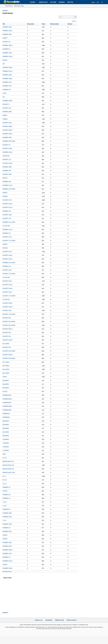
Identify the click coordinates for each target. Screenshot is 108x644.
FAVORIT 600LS (8, 130)
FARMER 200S (7, 513)
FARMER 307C (7, 86)
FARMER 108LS (7, 79)
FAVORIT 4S (6, 145)
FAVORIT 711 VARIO (9, 241)
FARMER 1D (6, 498)
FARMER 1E (6, 487)
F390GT (5, 193)
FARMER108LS (7, 406)
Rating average (55, 24)
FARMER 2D (6, 495)
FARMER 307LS (7, 71)
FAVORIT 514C (7, 292)
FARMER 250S (7, 546)
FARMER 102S (7, 524)
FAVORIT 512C (7, 270)
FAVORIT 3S (6, 42)
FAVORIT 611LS (8, 207)
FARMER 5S (6, 49)
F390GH (5, 196)
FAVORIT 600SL (8, 126)
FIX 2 (4, 476)
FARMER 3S (6, 528)
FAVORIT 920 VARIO (9, 325)
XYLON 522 (6, 277)
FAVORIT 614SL (8, 285)
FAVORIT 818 (7, 333)
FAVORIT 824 (7, 347)
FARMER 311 (7, 233)
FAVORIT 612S (7, 252)
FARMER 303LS (7, 550)
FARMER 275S (7, 82)
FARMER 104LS (7, 561)
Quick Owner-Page (19, 6)
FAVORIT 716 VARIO (9, 314)
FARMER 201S (7, 532)
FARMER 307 (7, 90)
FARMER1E (6, 417)
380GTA (5, 178)
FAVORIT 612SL (8, 255)
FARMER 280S (7, 112)
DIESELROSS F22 (8, 469)
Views (43, 24)
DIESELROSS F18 (8, 465)
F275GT (5, 392)
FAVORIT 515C (7, 311)
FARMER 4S (6, 557)
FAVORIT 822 (7, 336)
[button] (37, 2)
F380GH (5, 119)
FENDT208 (6, 156)
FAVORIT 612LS (8, 259)
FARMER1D (6, 414)
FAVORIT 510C (7, 215)
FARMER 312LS (7, 230)
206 (4, 64)
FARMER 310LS (7, 152)
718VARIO (6, 439)
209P (4, 454)
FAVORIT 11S (7, 160)
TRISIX (5, 377)
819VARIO (6, 436)
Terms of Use (59, 620)
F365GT (5, 60)
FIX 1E (5, 458)
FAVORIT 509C (7, 174)
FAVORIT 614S (7, 281)
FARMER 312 (7, 266)
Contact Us (39, 620)
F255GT (5, 565)
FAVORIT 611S (7, 200)
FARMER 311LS (7, 185)
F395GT (5, 244)
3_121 (4, 520)
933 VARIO (6, 369)
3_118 (4, 502)
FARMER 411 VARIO (9, 222)
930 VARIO (6, 366)
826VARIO (6, 428)
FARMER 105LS (7, 31)
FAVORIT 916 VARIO (9, 322)
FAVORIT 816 (7, 318)
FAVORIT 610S (7, 123)
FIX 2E (5, 480)
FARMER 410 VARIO (9, 189)
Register (70, 2)
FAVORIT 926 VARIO (9, 358)
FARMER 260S (7, 34)
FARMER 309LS (7, 134)
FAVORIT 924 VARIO (9, 351)
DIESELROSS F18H (9, 473)
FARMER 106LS (7, 56)
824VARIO (6, 425)
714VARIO (6, 447)
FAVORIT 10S (7, 108)
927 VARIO (6, 362)
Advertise (49, 620)
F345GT (5, 539)
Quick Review (9, 6)
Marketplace (43, 2)
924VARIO (6, 388)
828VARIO (6, 421)
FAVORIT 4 (6, 104)
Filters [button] (74, 21)
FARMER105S (7, 395)
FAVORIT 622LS (8, 340)
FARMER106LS (7, 399)
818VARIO (6, 381)
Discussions (31, 24)
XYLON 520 (6, 226)
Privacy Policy (72, 620)
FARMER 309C (7, 167)
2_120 (4, 506)
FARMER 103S (7, 543)
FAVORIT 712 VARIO (9, 274)
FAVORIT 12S (7, 218)
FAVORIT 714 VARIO (9, 296)
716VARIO (6, 443)
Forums (33, 2)
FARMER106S (7, 403)
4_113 (4, 484)
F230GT (5, 491)
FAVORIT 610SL (8, 149)
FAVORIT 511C (7, 237)
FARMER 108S (7, 75)
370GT (5, 93)
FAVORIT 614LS (8, 288)
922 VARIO (6, 344)
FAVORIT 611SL (8, 204)
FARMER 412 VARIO (9, 263)
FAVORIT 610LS (8, 163)
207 (4, 97)
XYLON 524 (6, 300)
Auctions (53, 2)
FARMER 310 (7, 211)
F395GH (5, 248)
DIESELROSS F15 (8, 462)
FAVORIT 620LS (8, 329)
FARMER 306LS (7, 68)
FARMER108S (7, 410)
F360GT (5, 38)
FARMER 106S (7, 53)
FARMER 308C (7, 138)
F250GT (5, 535)
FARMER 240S (7, 517)
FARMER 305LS (7, 45)
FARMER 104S (7, 554)
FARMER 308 (7, 182)
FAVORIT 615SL (8, 303)
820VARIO (6, 384)
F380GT (5, 115)
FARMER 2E (6, 509)
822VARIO (6, 432)
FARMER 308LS (7, 101)
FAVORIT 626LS (8, 355)
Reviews (70, 24)
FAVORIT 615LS (8, 307)
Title (4, 24)
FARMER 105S (7, 27)
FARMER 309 (7, 171)
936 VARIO (6, 373)
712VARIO (6, 450)
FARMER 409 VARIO (9, 141)
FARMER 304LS (7, 568)
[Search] (102, 2)
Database (62, 2)
